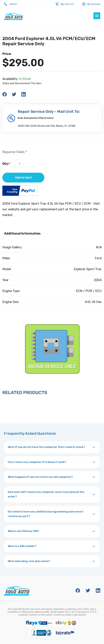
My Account (91, 4)
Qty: (6, 164)
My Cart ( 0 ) (67, 4)
